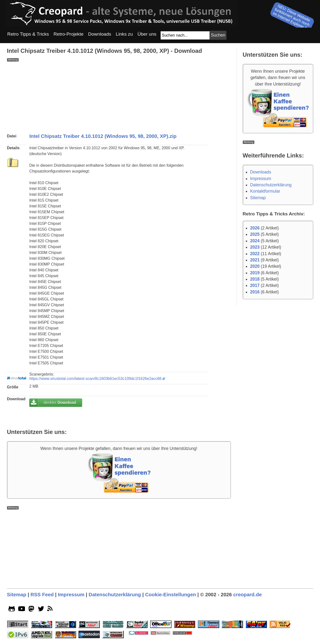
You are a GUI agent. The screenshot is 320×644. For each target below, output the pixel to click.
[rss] (51, 610)
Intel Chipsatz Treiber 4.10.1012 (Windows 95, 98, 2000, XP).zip (103, 136)
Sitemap (258, 198)
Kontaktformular (265, 191)
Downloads (261, 172)
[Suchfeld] (185, 35)
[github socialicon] (12, 610)
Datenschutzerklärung (271, 185)
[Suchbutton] (218, 35)
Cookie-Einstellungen (171, 594)
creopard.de (248, 594)
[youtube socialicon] (22, 610)
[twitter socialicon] (41, 610)
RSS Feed (42, 594)
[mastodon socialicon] (31, 610)
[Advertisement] (119, 95)
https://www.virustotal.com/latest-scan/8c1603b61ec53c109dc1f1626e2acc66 (95, 379)
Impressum (261, 179)
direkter (60, 403)
